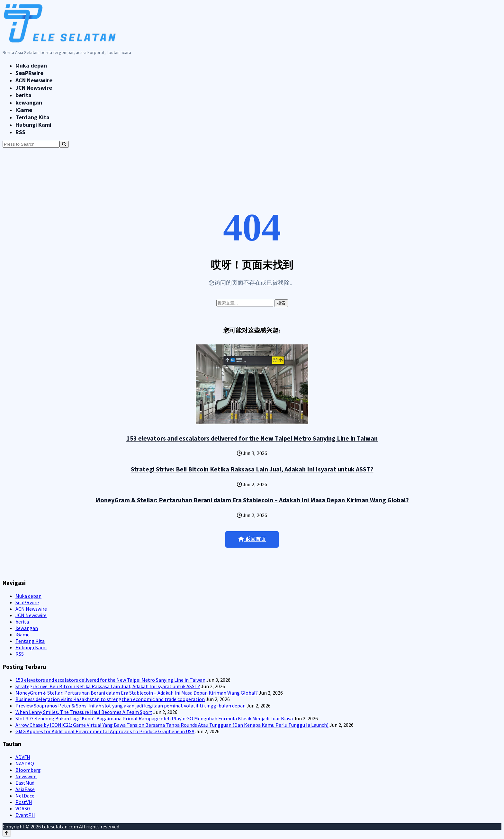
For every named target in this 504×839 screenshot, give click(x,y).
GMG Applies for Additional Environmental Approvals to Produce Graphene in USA (105, 731)
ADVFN (23, 757)
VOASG (23, 808)
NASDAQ (25, 763)
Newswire (26, 776)
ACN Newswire (34, 80)
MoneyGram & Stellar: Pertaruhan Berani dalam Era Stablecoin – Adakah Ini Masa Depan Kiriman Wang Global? (252, 500)
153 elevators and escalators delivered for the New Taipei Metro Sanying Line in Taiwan (252, 438)
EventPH (25, 815)
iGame (24, 110)
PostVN (24, 802)
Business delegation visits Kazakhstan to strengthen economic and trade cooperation (110, 699)
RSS (20, 132)
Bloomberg (28, 770)
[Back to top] (7, 833)
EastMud (25, 783)
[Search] (64, 144)
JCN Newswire (34, 88)
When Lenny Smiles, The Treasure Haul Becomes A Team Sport (84, 712)
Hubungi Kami (33, 125)
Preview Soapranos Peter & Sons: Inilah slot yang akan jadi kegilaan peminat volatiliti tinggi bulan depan (130, 706)
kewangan (29, 102)
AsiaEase (25, 789)
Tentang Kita (32, 117)
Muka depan (31, 65)
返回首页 (252, 539)
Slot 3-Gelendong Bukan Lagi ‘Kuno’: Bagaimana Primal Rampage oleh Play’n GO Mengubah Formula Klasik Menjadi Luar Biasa (154, 718)
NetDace (25, 796)
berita (23, 95)
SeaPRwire (29, 73)
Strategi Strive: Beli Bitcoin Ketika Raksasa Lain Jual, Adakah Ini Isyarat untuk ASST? (252, 469)
